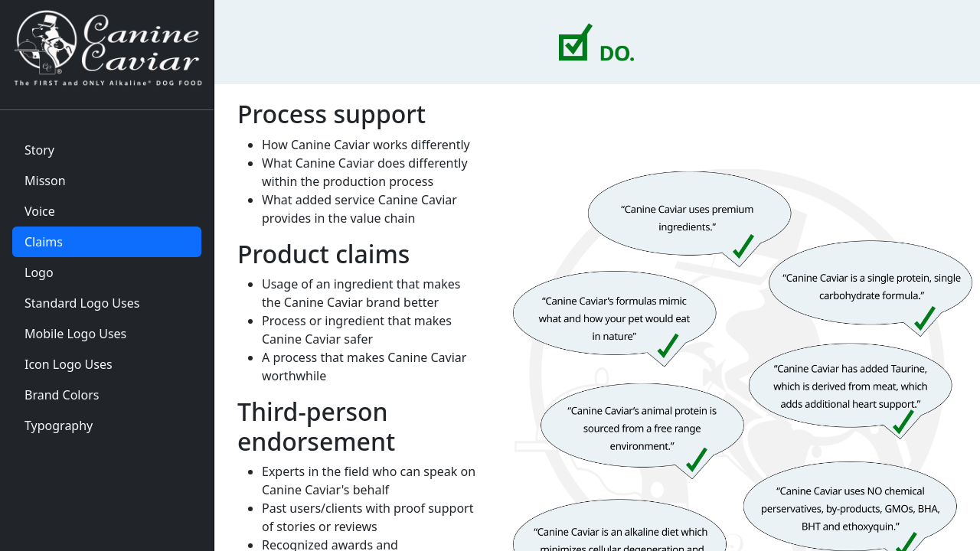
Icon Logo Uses (69, 364)
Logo (39, 272)
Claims (44, 242)
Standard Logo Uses (82, 303)
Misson (45, 181)
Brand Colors (62, 395)
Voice (40, 211)
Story (39, 150)
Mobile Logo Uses (75, 334)
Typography (59, 425)
